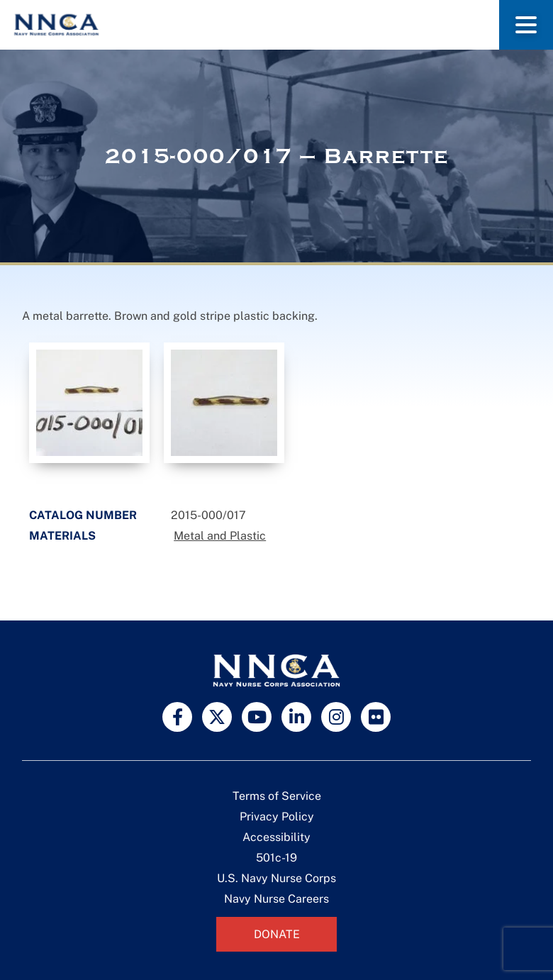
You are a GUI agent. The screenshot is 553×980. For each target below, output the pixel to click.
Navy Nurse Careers (276, 899)
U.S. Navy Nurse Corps (276, 878)
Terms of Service (277, 796)
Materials (62, 536)
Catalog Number (83, 515)
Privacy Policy (277, 817)
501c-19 (276, 858)
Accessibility (276, 837)
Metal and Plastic (220, 536)
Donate (277, 934)
